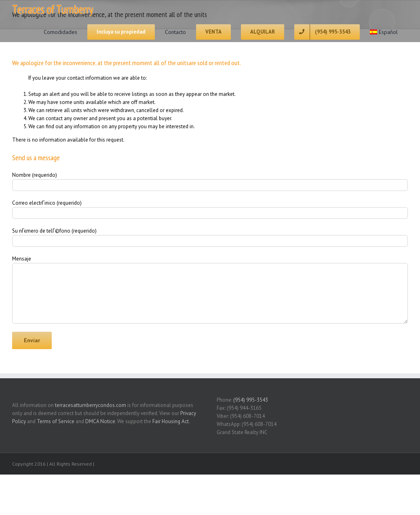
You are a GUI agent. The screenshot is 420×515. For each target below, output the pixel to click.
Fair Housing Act (171, 421)
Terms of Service (56, 421)
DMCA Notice (100, 421)
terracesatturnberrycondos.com (91, 405)
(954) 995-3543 (251, 400)
